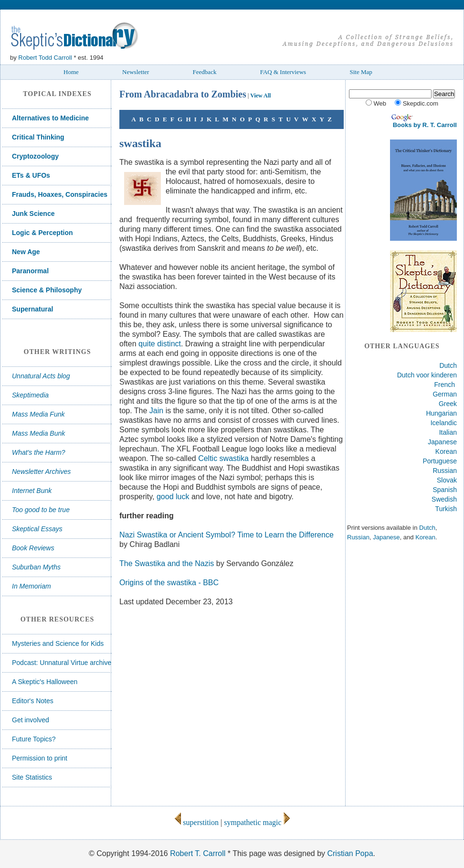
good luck (173, 497)
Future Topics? (34, 739)
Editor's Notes (33, 701)
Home (71, 72)
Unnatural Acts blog (41, 376)
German (445, 394)
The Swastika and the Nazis (167, 563)
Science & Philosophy (47, 290)
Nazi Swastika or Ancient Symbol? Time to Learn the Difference (227, 535)
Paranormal (30, 271)
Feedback (205, 72)
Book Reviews (33, 548)
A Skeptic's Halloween (45, 682)
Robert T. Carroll (198, 853)
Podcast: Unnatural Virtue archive (62, 663)
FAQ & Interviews (283, 72)
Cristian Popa (350, 853)
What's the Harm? (39, 452)
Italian (448, 432)
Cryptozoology (35, 156)
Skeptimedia (30, 395)
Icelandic (444, 423)
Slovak (447, 480)
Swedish (444, 499)
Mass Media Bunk (38, 433)
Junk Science (33, 214)
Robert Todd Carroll (45, 58)
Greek (448, 404)
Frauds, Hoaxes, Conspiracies (60, 194)
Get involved (31, 720)
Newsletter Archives (41, 472)
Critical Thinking (38, 137)
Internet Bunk (32, 491)
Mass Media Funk (38, 414)
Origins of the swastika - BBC (169, 583)
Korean (446, 451)
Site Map (361, 72)
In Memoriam (32, 586)
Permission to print (40, 758)
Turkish (446, 509)
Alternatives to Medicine (50, 118)
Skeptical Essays (37, 529)
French (445, 385)
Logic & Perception (42, 233)
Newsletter (136, 72)
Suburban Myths (36, 567)
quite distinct (160, 344)
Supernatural (32, 309)
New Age (26, 252)
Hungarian (441, 413)
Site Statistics (32, 777)
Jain (156, 411)
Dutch (448, 365)
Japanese (442, 442)
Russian (445, 471)
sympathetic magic (257, 822)
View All (260, 96)
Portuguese (440, 461)
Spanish (445, 490)
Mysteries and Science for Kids (58, 643)
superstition (196, 822)
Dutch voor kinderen (427, 375)
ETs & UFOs (31, 175)
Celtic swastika (224, 458)
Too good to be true (41, 510)
